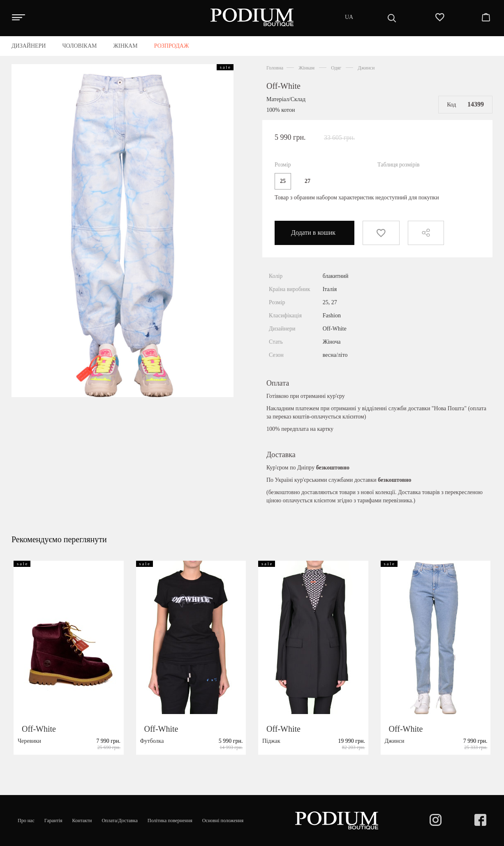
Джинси (366, 68)
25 (283, 181)
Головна (275, 68)
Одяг (336, 68)
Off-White (283, 86)
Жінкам (306, 68)
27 (307, 181)
